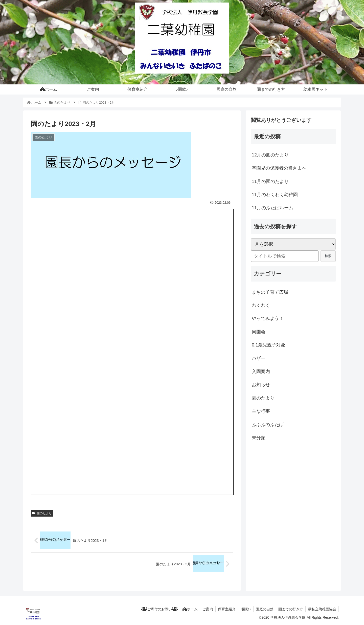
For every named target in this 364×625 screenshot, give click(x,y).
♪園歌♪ (244, 609)
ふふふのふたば (268, 425)
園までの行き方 (290, 609)
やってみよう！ (268, 318)
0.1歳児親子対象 (269, 345)
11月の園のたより (270, 181)
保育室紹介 (224, 609)
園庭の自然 (263, 609)
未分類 (259, 438)
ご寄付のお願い (156, 609)
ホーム (187, 609)
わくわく (261, 305)
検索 (328, 256)
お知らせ (261, 385)
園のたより (42, 513)
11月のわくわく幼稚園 (275, 195)
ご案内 (205, 609)
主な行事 (261, 411)
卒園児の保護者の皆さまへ (279, 168)
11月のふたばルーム (272, 208)
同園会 (259, 332)
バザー (259, 358)
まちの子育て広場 (270, 292)
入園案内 (261, 372)
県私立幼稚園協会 (322, 609)
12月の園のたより (270, 155)
